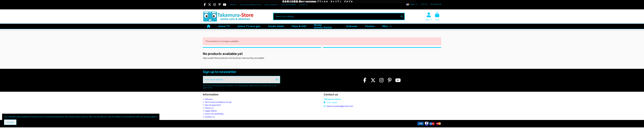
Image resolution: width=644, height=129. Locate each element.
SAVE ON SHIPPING (289, 5)
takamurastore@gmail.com (340, 106)
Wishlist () (436, 4)
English (412, 4)
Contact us (303, 5)
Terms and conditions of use (251, 5)
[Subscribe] (277, 80)
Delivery (233, 5)
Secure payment (272, 5)
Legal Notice (211, 111)
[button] (387, 26)
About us (209, 108)
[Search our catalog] (402, 16)
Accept (10, 122)
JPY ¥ (424, 4)
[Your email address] (239, 80)
